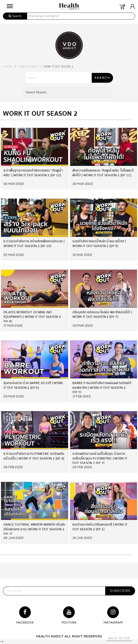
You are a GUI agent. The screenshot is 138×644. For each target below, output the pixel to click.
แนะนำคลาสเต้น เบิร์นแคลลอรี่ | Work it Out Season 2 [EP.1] (100, 527)
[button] (9, 5)
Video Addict (28, 67)
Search (15, 16)
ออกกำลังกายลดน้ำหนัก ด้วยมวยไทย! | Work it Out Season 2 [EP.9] (99, 244)
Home (8, 67)
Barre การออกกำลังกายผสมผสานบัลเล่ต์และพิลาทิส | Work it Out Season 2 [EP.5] (102, 387)
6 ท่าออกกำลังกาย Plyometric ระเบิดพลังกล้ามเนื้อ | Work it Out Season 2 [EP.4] (34, 456)
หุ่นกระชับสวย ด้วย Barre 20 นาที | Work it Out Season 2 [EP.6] (33, 385)
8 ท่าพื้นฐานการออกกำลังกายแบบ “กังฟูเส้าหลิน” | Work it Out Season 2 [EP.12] (33, 173)
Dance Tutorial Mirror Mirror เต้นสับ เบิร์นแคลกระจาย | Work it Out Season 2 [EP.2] (34, 528)
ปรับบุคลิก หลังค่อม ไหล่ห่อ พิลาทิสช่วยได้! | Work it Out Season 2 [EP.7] (102, 315)
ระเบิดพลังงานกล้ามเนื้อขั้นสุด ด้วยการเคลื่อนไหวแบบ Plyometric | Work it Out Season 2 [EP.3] (100, 457)
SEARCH (102, 78)
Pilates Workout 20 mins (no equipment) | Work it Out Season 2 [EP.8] (32, 316)
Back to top (119, 638)
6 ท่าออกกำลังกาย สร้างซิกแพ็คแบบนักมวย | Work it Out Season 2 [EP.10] (34, 244)
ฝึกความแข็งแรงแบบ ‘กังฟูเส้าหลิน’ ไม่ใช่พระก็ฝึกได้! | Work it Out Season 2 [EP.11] (103, 173)
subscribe (120, 591)
